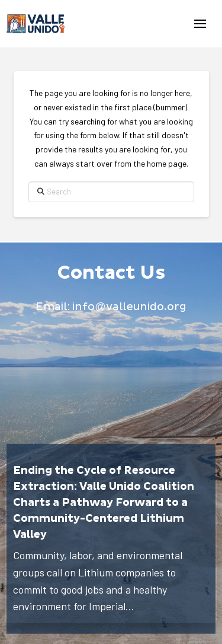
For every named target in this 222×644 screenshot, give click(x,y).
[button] (200, 24)
